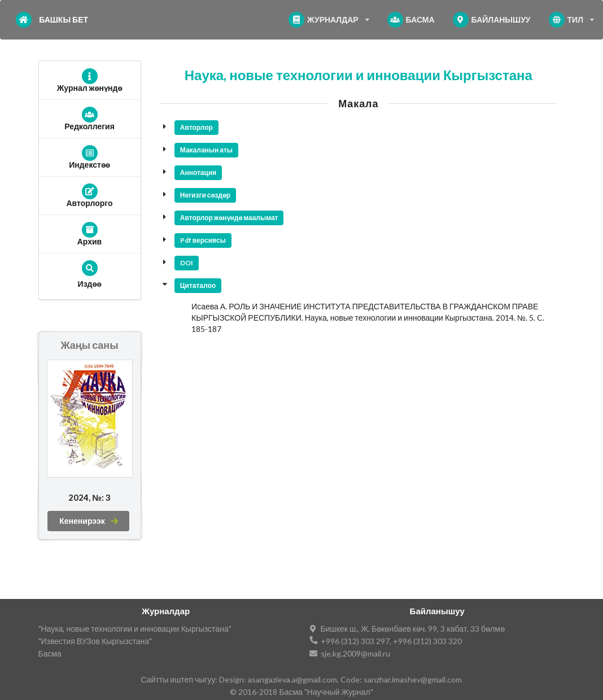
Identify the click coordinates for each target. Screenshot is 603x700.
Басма (50, 653)
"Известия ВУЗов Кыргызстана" (95, 641)
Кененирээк (89, 521)
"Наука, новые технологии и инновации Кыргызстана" (135, 629)
